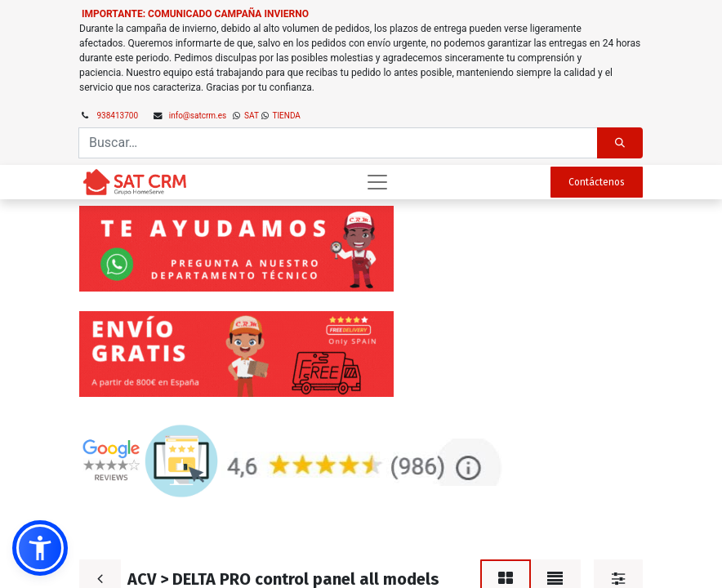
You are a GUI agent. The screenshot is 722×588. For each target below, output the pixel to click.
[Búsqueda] (620, 143)
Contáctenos (597, 182)
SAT (251, 116)
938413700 (118, 116)
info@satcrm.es (198, 116)
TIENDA (285, 116)
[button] (40, 548)
